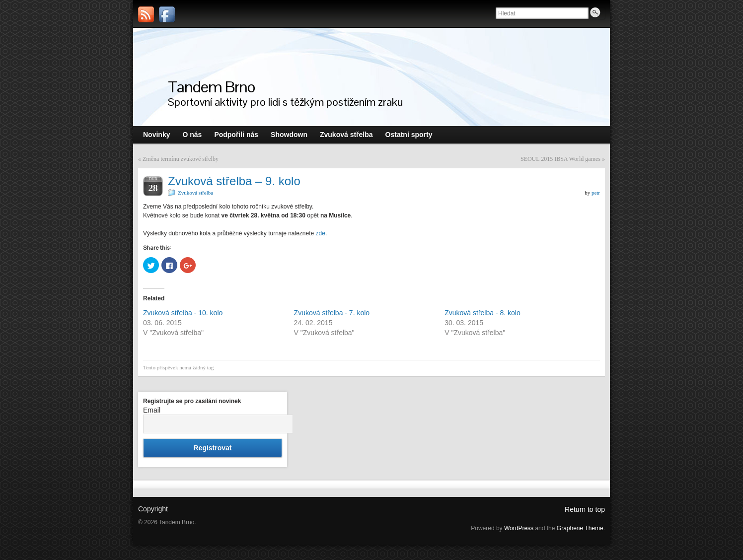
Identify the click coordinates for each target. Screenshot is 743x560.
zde (321, 233)
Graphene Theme (580, 528)
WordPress (519, 528)
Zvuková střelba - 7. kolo (332, 313)
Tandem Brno (212, 87)
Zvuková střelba (195, 193)
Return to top (585, 509)
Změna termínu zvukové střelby (181, 159)
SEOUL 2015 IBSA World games (560, 159)
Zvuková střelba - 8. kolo (483, 313)
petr (596, 193)
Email (152, 410)
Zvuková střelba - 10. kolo (183, 313)
